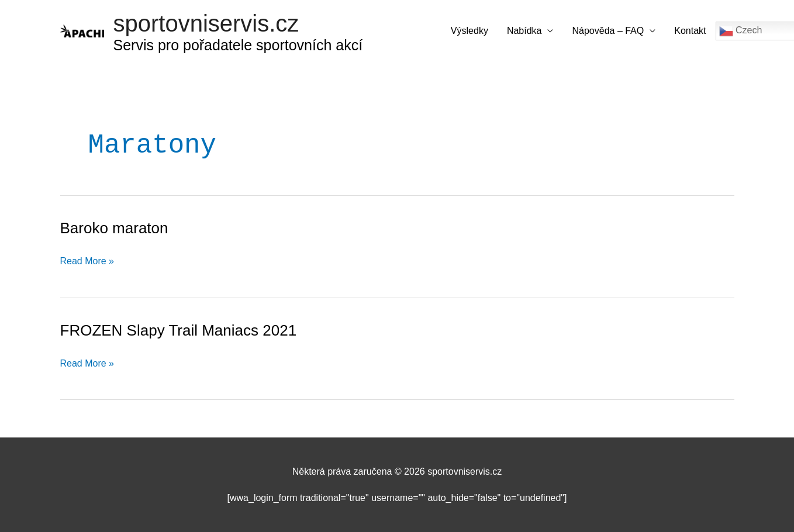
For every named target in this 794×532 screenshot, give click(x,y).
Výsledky (470, 31)
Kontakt (690, 31)
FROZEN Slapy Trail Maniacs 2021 (179, 330)
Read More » (87, 262)
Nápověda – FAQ (608, 31)
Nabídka (524, 31)
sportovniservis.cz (206, 23)
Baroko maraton (114, 228)
